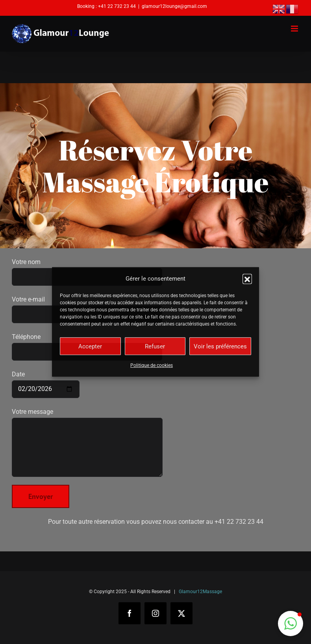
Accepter (90, 346)
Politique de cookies (152, 365)
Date (46, 382)
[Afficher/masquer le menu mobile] (295, 29)
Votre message (87, 429)
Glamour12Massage (200, 592)
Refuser (155, 346)
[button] (247, 279)
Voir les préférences (220, 346)
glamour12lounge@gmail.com (174, 6)
